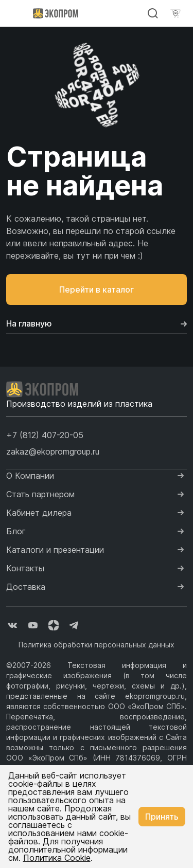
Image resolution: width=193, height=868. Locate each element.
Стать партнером (40, 494)
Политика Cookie (57, 858)
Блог (16, 531)
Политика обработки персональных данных (97, 645)
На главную (97, 323)
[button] (45, 435)
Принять (162, 817)
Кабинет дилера (39, 513)
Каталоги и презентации (55, 550)
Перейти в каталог (97, 290)
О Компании (30, 476)
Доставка (26, 587)
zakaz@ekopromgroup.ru (53, 451)
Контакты (25, 568)
